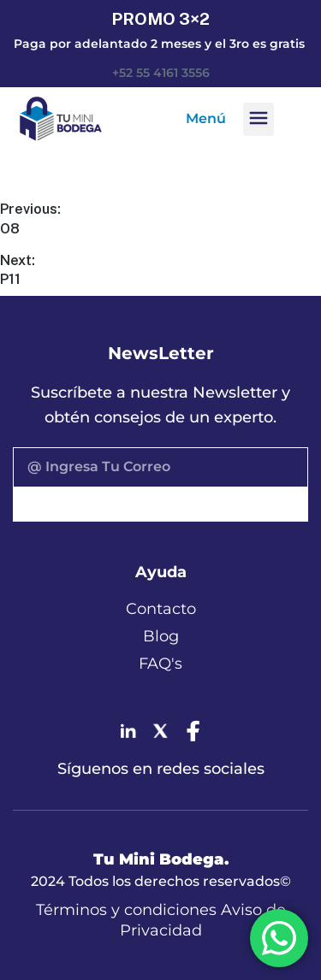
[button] (259, 119)
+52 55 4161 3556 (161, 73)
